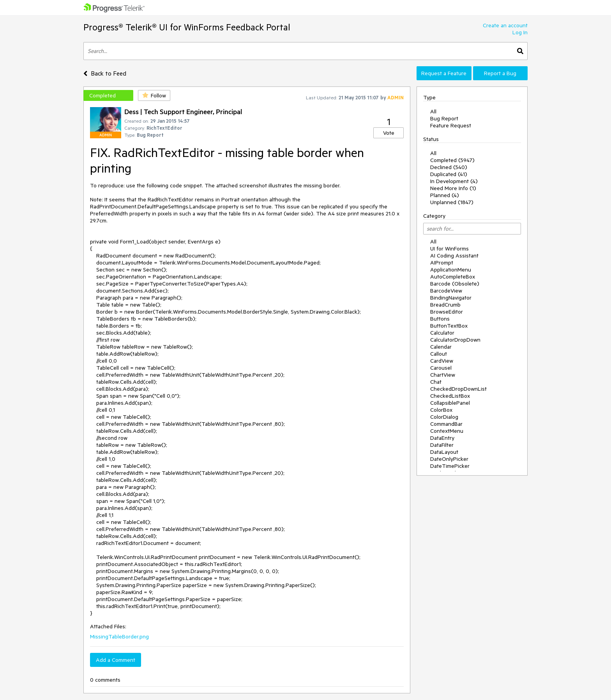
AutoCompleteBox (453, 277)
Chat (436, 382)
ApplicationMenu (451, 270)
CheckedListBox (450, 396)
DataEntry (442, 438)
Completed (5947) (452, 160)
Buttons (440, 319)
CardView (442, 361)
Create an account (505, 25)
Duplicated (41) (449, 174)
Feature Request (451, 125)
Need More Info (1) (453, 188)
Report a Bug (500, 73)
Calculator (442, 333)
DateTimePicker (450, 466)
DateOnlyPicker (449, 459)
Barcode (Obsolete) (455, 284)
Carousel (441, 368)
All (433, 111)
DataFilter (442, 445)
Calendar (441, 347)
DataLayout (444, 452)
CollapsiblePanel (450, 403)
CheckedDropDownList (458, 389)
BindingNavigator (451, 298)
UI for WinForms (449, 249)
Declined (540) (449, 167)
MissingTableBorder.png (119, 637)
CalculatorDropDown (455, 340)
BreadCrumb (445, 305)
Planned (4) (445, 195)
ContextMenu (447, 431)
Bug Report (444, 118)
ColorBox (441, 410)
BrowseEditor (447, 312)
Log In (520, 32)
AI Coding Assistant (454, 256)
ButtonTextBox (449, 326)
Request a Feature (444, 73)
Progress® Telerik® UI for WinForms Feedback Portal (187, 27)
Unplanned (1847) (452, 202)
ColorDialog (444, 417)
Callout (439, 354)
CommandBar (446, 424)
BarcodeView (446, 291)
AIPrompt (442, 263)
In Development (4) (454, 181)
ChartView (443, 375)
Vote (389, 133)
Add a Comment (116, 660)
